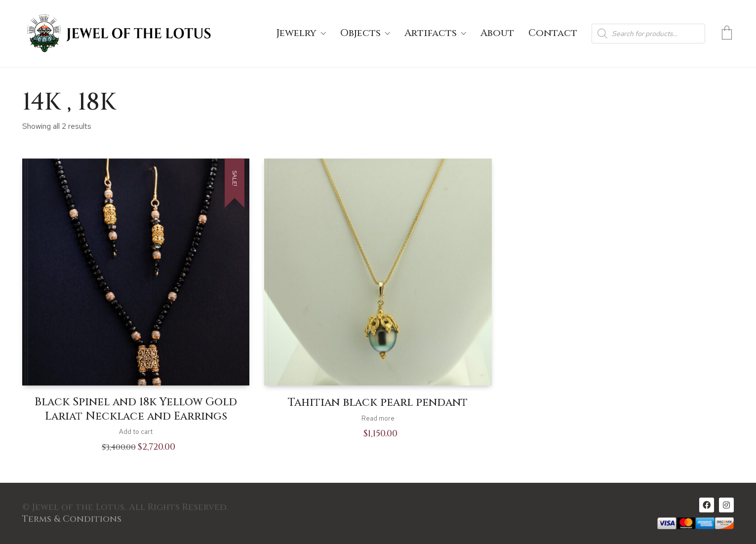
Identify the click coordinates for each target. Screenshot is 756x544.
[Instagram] (726, 505)
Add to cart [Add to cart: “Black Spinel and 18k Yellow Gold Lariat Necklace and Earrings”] (136, 432)
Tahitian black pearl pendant (378, 403)
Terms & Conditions (72, 519)
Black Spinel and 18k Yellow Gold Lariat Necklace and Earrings (136, 409)
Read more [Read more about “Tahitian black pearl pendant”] (378, 418)
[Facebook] (707, 505)
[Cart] (727, 34)
